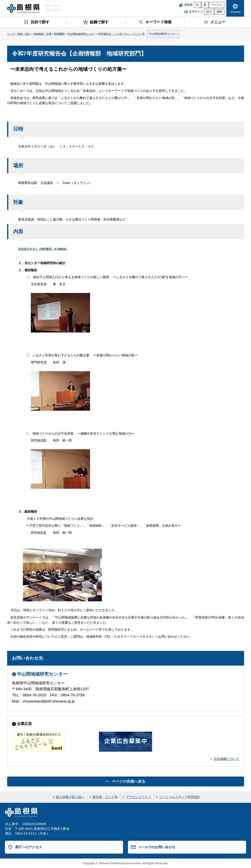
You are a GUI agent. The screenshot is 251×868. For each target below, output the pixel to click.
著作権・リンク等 (105, 797)
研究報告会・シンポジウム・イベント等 (121, 34)
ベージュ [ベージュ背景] (217, 5)
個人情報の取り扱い (70, 797)
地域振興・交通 (42, 34)
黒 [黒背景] (205, 5)
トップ (11, 34)
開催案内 (43, 249)
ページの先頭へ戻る (128, 781)
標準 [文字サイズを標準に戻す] (219, 12)
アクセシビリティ (138, 797)
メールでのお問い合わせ (157, 847)
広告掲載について (227, 759)
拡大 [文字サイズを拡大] (209, 12)
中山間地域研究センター (81, 34)
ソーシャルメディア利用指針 (180, 797)
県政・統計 (24, 34)
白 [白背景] (197, 5)
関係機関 (59, 34)
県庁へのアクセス (29, 847)
